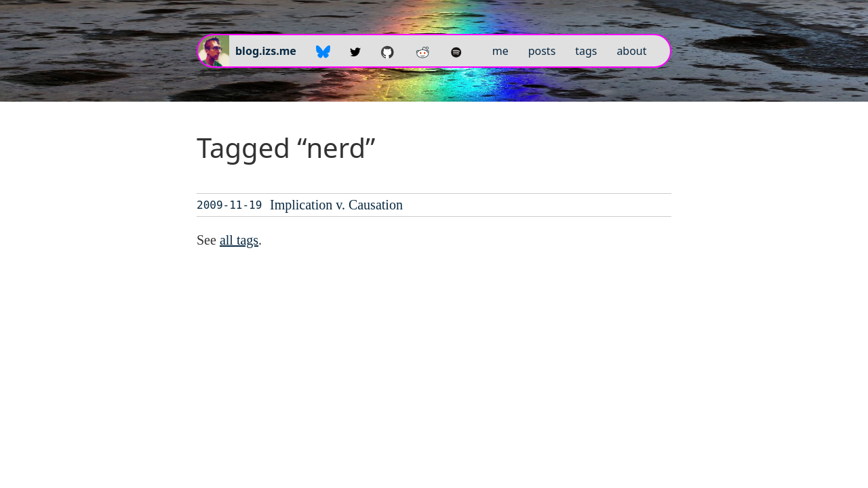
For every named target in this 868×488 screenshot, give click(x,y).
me (500, 51)
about (631, 51)
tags (586, 51)
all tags (239, 240)
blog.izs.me (266, 51)
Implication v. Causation (336, 205)
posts (542, 51)
